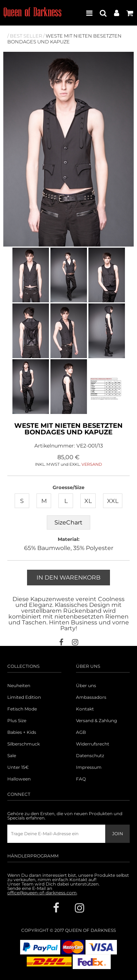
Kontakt (85, 709)
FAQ (81, 779)
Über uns (86, 686)
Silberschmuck (24, 744)
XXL (113, 501)
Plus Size (17, 721)
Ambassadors (91, 697)
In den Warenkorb (68, 578)
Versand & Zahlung (96, 721)
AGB (81, 732)
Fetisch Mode (22, 709)
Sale (12, 756)
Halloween (19, 779)
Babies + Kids (22, 732)
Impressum (89, 767)
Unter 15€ (18, 767)
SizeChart (68, 522)
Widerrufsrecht (93, 744)
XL (88, 501)
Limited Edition (24, 697)
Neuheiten (19, 686)
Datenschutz (90, 756)
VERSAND (92, 464)
